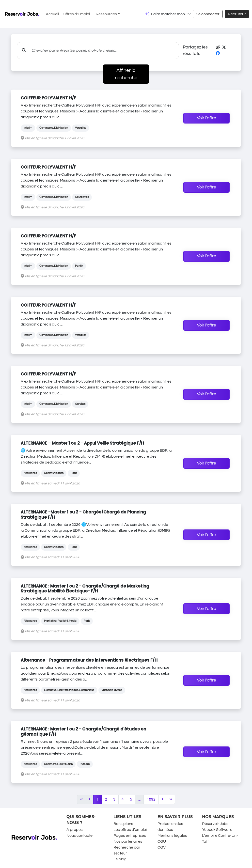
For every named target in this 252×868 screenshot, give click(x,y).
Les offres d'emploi (130, 830)
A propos (75, 830)
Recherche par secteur (127, 850)
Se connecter (208, 14)
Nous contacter (80, 836)
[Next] (162, 799)
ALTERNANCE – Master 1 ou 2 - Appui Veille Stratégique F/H (82, 443)
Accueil (52, 14)
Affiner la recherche (126, 74)
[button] (218, 47)
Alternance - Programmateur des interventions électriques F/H (89, 660)
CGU (162, 841)
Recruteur (237, 14)
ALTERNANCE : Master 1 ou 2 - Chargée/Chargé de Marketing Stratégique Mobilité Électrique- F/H (85, 589)
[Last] (171, 799)
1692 (151, 799)
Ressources (106, 14)
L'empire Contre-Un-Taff (220, 838)
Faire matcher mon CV (171, 14)
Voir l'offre (206, 118)
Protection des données (170, 827)
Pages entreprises (130, 836)
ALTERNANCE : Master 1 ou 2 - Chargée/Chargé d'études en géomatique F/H (83, 731)
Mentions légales (172, 836)
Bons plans (123, 824)
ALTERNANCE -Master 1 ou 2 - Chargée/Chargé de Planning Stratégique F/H (83, 514)
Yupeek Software (217, 830)
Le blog (120, 859)
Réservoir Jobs (215, 824)
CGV (162, 847)
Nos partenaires (128, 841)
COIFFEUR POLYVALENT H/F (48, 98)
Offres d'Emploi (76, 14)
